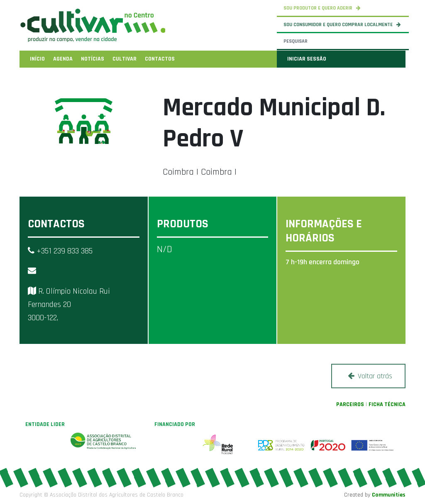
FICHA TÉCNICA (387, 404)
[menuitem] (37, 59)
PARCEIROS (350, 404)
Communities (389, 495)
